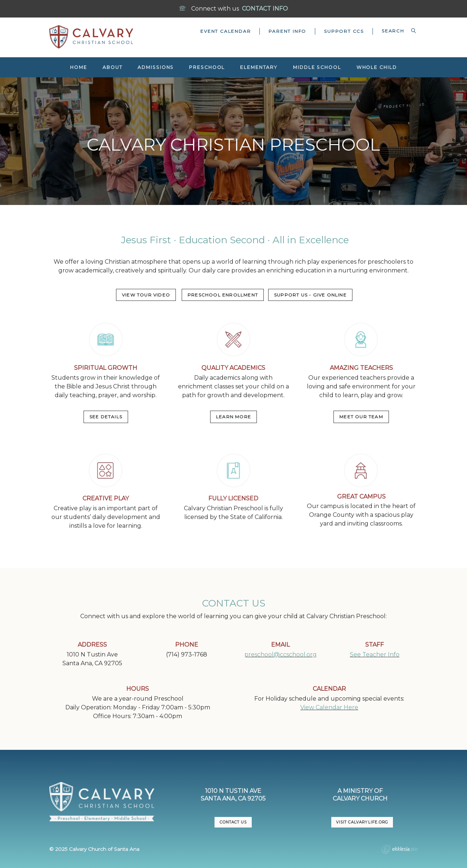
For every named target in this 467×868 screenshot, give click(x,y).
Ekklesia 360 (400, 850)
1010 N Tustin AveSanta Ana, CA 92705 (233, 795)
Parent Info (287, 31)
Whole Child (377, 67)
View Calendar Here (329, 707)
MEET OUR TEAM (361, 417)
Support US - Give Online (310, 295)
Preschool (207, 67)
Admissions (156, 67)
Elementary (259, 67)
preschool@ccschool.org (281, 654)
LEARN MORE (233, 417)
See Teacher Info (375, 654)
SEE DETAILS (106, 417)
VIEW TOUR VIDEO (146, 295)
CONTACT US (233, 822)
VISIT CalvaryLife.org (362, 822)
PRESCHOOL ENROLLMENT (223, 295)
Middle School (317, 67)
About (112, 67)
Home (79, 67)
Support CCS (344, 31)
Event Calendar (225, 31)
